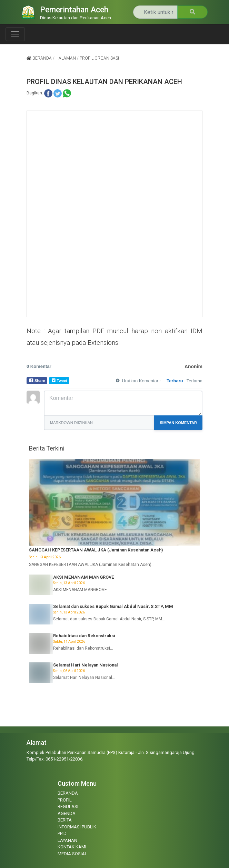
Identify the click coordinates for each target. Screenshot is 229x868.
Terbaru (175, 381)
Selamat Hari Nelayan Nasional (86, 665)
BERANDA (68, 793)
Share (40, 381)
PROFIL (65, 800)
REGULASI (68, 807)
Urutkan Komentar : (142, 381)
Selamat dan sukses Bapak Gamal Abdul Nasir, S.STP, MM (113, 606)
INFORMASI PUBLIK (77, 827)
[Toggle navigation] (15, 34)
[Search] (155, 12)
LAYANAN (67, 840)
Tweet (62, 381)
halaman (66, 58)
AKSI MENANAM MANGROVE (83, 577)
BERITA (65, 820)
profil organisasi (99, 58)
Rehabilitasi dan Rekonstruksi (84, 636)
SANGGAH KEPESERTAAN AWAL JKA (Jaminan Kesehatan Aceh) (96, 550)
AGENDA (67, 813)
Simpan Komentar (178, 423)
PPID (62, 833)
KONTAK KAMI (72, 847)
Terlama (195, 381)
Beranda (39, 58)
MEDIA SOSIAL (72, 854)
